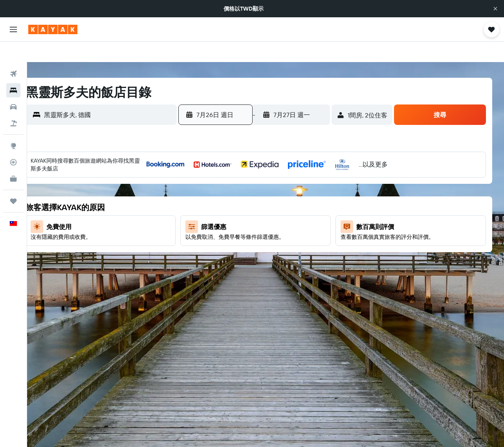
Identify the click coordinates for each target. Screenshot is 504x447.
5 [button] (208, 187)
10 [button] (302, 187)
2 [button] (283, 168)
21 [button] (246, 224)
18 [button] (321, 205)
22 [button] (264, 224)
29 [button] (264, 243)
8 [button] (265, 187)
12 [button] (208, 205)
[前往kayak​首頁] (53, 29)
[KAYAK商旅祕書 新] (13, 158)
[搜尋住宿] (13, 70)
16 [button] (283, 205)
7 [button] (246, 187)
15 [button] (265, 205)
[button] (495, 9)
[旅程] (13, 181)
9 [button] (283, 187)
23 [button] (283, 224)
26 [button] (208, 243)
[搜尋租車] (13, 86)
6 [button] (227, 187)
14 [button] (246, 205)
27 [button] (227, 243)
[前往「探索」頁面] (13, 125)
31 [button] (302, 243)
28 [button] (246, 243)
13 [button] (227, 205)
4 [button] (321, 168)
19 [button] (208, 224)
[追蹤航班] (13, 142)
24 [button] (302, 224)
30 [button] (283, 243)
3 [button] (302, 168)
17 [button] (302, 205)
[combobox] (124, 94)
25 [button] (321, 224)
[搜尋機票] (13, 53)
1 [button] (264, 168)
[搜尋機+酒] (13, 103)
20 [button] (227, 224)
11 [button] (321, 187)
